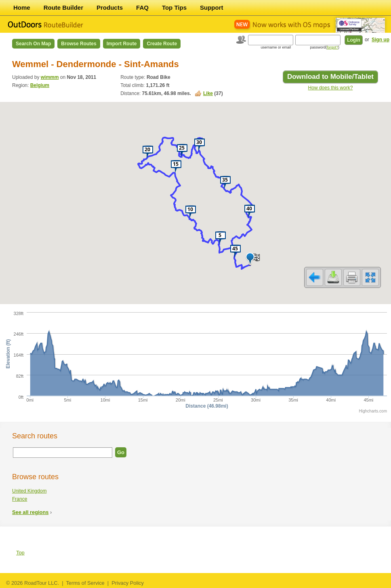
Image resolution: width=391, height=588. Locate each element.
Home (22, 7)
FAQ (142, 7)
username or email (276, 47)
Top (20, 553)
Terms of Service (85, 583)
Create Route (162, 44)
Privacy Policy (128, 583)
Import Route (122, 44)
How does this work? (331, 88)
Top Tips (174, 7)
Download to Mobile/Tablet (330, 77)
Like (208, 93)
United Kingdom (29, 491)
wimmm (50, 77)
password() (325, 47)
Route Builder (63, 7)
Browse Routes (79, 44)
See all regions (30, 512)
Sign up (380, 40)
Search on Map (33, 44)
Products (110, 7)
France (20, 499)
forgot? (332, 47)
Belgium (40, 85)
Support (212, 7)
